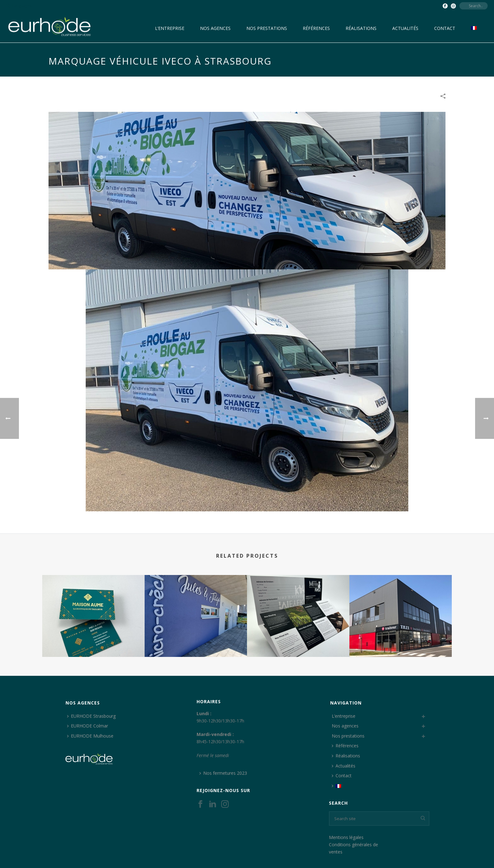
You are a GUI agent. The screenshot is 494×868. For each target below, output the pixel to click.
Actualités (405, 28)
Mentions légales (346, 837)
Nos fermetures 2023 (223, 773)
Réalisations (361, 28)
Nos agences (215, 28)
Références (316, 28)
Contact (445, 28)
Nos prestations (267, 28)
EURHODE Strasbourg (91, 716)
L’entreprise (170, 28)
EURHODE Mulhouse (90, 736)
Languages (19, 6)
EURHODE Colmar (88, 726)
